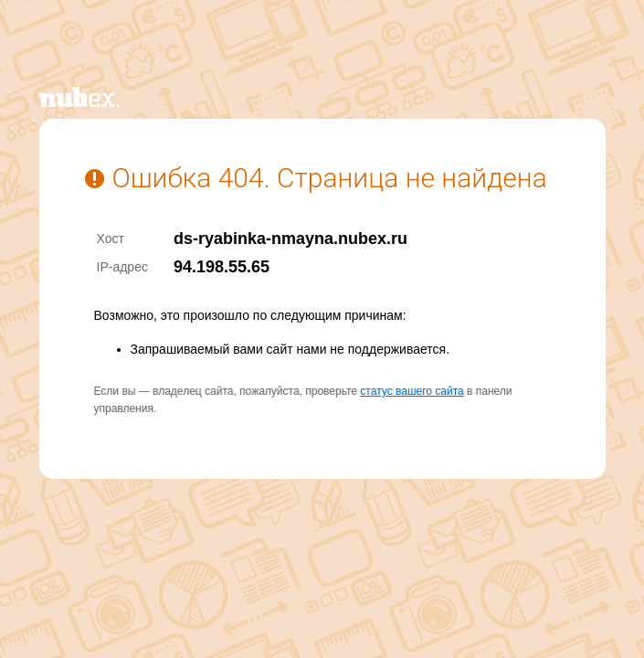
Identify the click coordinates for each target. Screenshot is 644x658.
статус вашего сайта (412, 391)
